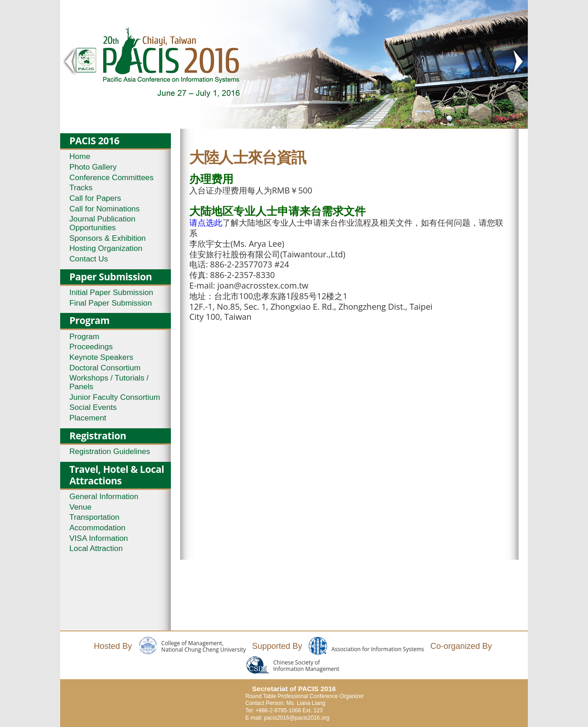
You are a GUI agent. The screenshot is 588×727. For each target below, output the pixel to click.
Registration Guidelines (110, 452)
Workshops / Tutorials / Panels (109, 382)
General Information (104, 497)
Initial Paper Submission (111, 293)
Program (84, 337)
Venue (80, 507)
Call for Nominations (105, 209)
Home (80, 156)
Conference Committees (111, 178)
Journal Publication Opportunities (102, 223)
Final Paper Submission (111, 303)
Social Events (93, 407)
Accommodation (97, 528)
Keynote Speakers (101, 357)
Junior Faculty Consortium (115, 397)
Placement (88, 418)
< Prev (70, 62)
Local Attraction (96, 548)
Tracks (81, 188)
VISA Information (99, 538)
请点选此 (206, 222)
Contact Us (89, 259)
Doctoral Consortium (105, 368)
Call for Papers (95, 198)
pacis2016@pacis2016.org (297, 718)
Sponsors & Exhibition (107, 238)
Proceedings (91, 347)
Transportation (94, 517)
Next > (518, 62)
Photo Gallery (93, 167)
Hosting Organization (106, 248)
